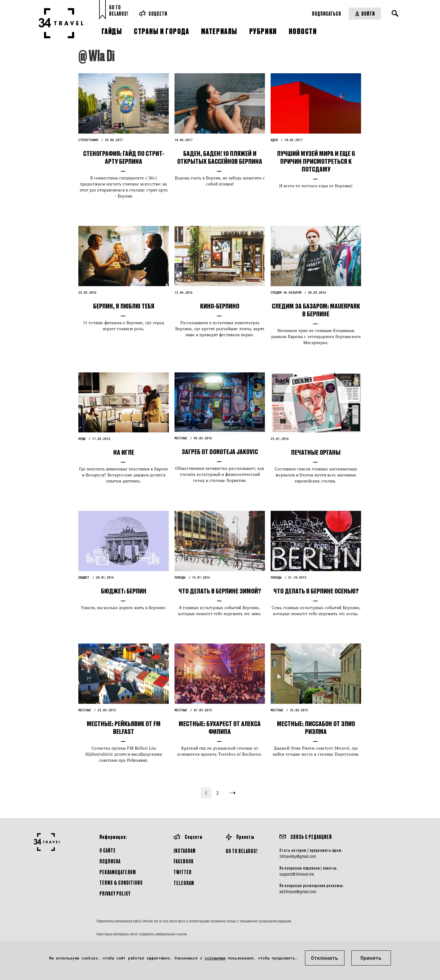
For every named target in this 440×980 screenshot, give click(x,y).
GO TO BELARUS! (242, 851)
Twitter (183, 872)
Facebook (184, 861)
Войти (365, 13)
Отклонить (325, 958)
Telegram (184, 883)
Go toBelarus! (119, 10)
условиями (215, 958)
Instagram (185, 850)
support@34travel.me (297, 874)
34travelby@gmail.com (298, 856)
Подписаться (327, 13)
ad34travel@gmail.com (298, 892)
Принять (371, 958)
